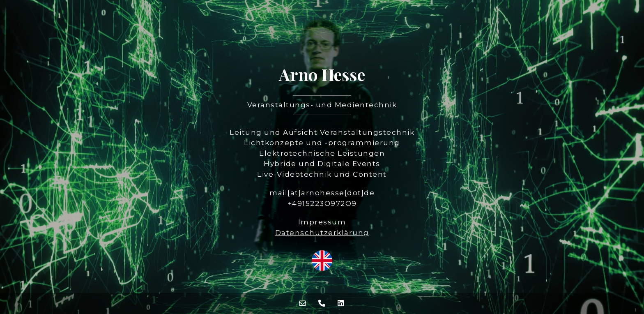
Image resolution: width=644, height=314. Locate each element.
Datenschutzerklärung (322, 233)
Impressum (322, 222)
